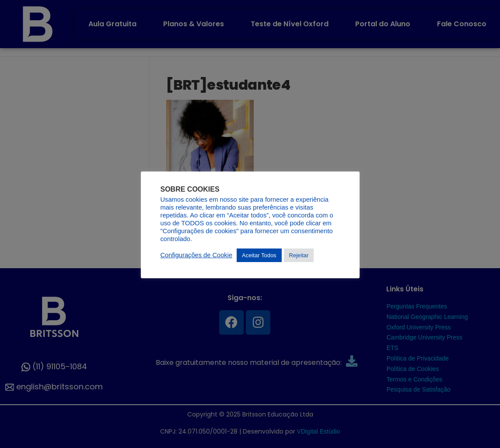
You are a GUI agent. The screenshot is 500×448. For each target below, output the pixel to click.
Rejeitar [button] (299, 255)
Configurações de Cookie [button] (197, 255)
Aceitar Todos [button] (259, 255)
